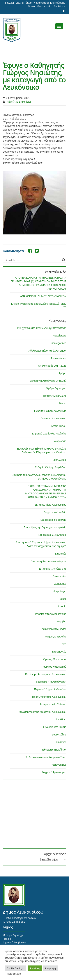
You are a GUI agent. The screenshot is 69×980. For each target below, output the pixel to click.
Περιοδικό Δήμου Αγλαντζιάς (50, 689)
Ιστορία (62, 606)
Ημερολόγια (60, 591)
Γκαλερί (9, 3)
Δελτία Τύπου (24, 3)
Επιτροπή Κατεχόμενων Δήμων (48, 561)
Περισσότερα (13, 974)
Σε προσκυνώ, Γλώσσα (53, 704)
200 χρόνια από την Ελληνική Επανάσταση (42, 328)
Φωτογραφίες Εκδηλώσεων (50, 3)
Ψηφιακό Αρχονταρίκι (54, 772)
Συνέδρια (61, 719)
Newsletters (60, 336)
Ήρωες (62, 599)
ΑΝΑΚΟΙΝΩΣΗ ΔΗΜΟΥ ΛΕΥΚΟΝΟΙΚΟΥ (43, 296)
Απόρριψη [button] (50, 968)
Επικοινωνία (44, 6)
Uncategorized (58, 343)
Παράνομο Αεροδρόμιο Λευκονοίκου (46, 674)
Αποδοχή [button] (35, 968)
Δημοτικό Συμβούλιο (14, 942)
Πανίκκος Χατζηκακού (54, 667)
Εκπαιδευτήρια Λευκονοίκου (50, 505)
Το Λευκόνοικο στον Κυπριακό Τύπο (46, 757)
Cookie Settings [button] (15, 968)
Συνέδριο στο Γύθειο (55, 727)
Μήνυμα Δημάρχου (14, 935)
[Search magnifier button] (64, 260)
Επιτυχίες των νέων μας (53, 569)
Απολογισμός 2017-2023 (52, 366)
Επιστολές (60, 554)
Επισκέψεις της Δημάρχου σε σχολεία (45, 527)
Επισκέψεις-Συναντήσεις (52, 535)
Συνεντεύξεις (59, 735)
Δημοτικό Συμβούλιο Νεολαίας (49, 434)
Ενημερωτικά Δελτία (55, 512)
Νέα (64, 644)
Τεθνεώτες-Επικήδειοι (18, 102)
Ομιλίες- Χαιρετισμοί (55, 659)
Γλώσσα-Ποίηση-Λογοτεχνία (50, 411)
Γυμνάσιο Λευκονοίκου (53, 418)
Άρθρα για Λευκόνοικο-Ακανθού (48, 381)
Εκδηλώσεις (59, 460)
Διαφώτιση (60, 441)
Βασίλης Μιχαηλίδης (55, 396)
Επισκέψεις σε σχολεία (53, 520)
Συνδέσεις (60, 6)
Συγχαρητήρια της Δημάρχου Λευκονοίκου (42, 712)
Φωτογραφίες (59, 765)
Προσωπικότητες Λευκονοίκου (49, 697)
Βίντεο (31, 6)
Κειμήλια (61, 621)
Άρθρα (62, 373)
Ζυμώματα (60, 584)
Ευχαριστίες (60, 576)
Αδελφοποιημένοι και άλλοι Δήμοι (47, 351)
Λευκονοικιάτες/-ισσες (54, 629)
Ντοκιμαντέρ (59, 652)
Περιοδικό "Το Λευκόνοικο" (51, 682)
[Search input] (33, 260)
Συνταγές (61, 742)
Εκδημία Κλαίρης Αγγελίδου (51, 467)
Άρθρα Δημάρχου (56, 388)
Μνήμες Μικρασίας (56, 637)
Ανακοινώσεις (58, 358)
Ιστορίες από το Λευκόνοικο (51, 614)
